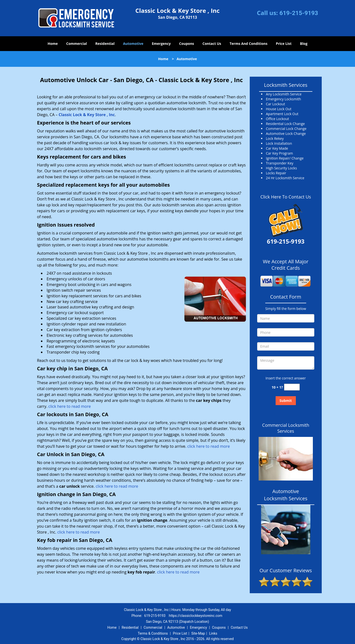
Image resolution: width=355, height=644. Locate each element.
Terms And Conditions (248, 44)
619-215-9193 (299, 13)
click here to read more (70, 406)
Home (53, 44)
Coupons (187, 44)
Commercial (77, 44)
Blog (304, 44)
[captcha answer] (292, 387)
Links (213, 633)
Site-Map (198, 633)
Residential (105, 44)
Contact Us (212, 44)
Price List (284, 44)
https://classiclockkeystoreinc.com (196, 616)
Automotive (133, 44)
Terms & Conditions (153, 633)
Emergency (161, 44)
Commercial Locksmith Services (286, 428)
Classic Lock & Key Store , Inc (87, 115)
